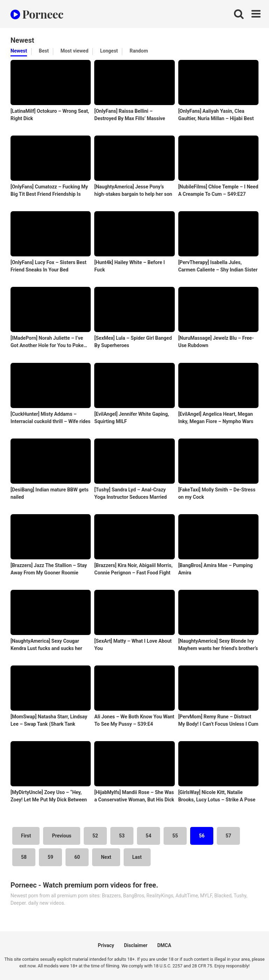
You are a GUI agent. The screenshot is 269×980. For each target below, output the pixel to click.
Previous (61, 836)
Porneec (37, 14)
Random (139, 51)
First (26, 836)
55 (175, 836)
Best (44, 51)
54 (149, 836)
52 (95, 836)
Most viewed (75, 51)
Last (137, 857)
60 (77, 857)
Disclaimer (136, 945)
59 (50, 857)
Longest (109, 51)
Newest (19, 51)
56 (202, 836)
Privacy (106, 945)
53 (122, 836)
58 (24, 857)
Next (106, 857)
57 (228, 836)
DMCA (164, 945)
